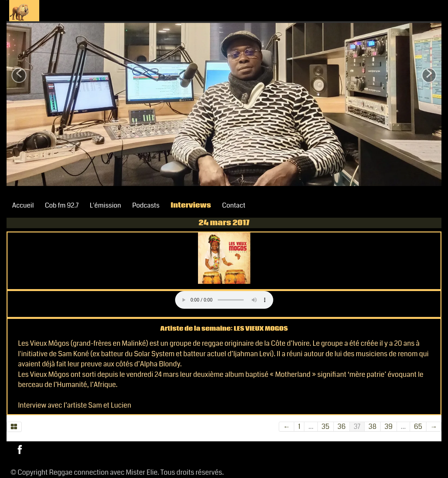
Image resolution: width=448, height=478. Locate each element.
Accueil (23, 205)
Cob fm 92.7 (62, 205)
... (311, 427)
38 (372, 427)
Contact (234, 205)
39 (388, 427)
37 (357, 427)
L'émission (105, 205)
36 (342, 427)
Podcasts (146, 205)
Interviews (191, 205)
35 (326, 427)
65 (418, 427)
